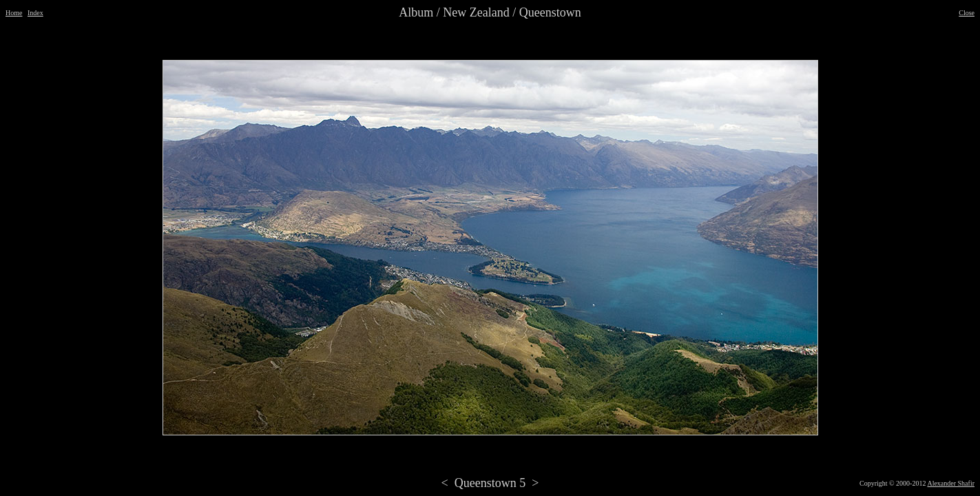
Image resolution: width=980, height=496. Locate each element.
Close (967, 13)
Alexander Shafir (951, 483)
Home (14, 13)
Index (35, 13)
